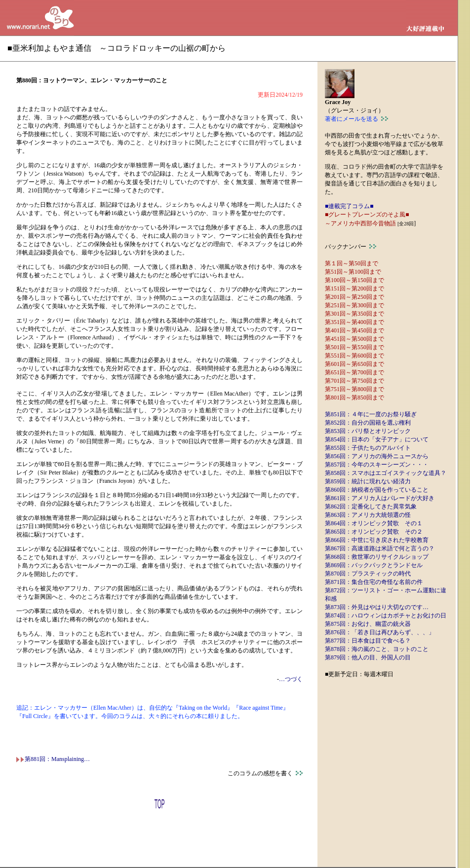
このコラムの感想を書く (265, 773)
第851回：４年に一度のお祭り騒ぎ (371, 414)
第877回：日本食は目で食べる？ (368, 641)
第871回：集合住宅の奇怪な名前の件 (374, 582)
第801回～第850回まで (354, 398)
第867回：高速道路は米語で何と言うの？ (380, 548)
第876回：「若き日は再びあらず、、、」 (380, 632)
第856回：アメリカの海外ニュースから (377, 456)
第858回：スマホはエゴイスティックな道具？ (386, 473)
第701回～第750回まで (354, 381)
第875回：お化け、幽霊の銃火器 (368, 624)
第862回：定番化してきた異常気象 (371, 506)
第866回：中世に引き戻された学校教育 (377, 540)
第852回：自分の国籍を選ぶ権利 (368, 423)
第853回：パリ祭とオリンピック (368, 431)
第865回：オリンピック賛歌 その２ (374, 532)
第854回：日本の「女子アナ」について (377, 439)
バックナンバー (351, 247)
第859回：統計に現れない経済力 (368, 481)
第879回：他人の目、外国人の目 (368, 657)
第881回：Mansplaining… (53, 759)
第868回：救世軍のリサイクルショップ (377, 557)
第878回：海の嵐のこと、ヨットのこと (377, 649)
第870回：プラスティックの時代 (368, 574)
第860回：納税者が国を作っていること (377, 490)
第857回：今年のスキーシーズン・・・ (377, 465)
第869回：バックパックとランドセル (374, 565)
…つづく (291, 679)
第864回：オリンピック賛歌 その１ (374, 523)
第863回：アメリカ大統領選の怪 (368, 515)
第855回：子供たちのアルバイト (368, 448)
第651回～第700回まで (354, 372)
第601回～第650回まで (354, 364)
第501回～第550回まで (354, 347)
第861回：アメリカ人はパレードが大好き (380, 498)
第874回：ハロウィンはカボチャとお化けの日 (386, 615)
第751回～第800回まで (354, 389)
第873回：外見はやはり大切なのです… (377, 607)
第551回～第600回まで (354, 356)
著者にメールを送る (356, 119)
